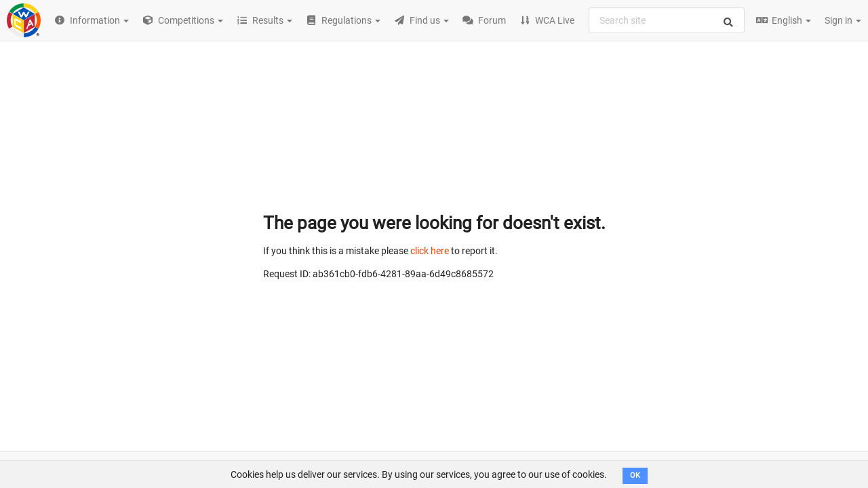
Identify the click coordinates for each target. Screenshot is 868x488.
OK (635, 475)
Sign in (843, 20)
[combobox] (667, 20)
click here (430, 251)
